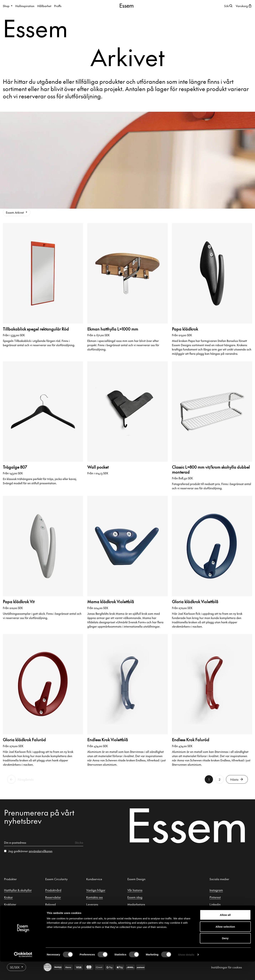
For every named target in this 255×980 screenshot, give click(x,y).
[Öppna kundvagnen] (244, 6)
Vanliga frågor (96, 890)
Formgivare (135, 911)
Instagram (216, 890)
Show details (186, 973)
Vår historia (135, 890)
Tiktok (213, 919)
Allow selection (225, 945)
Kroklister (10, 904)
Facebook (216, 911)
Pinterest (215, 897)
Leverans (92, 904)
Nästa (237, 779)
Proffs (58, 6)
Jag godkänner (30, 851)
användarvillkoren (41, 851)
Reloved (51, 904)
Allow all (225, 933)
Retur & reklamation (99, 911)
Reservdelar (53, 897)
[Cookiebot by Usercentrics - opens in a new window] (23, 973)
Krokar (8, 897)
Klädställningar (14, 911)
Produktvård (53, 890)
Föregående (26, 779)
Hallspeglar (12, 919)
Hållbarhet (44, 6)
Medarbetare (136, 904)
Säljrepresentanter (140, 919)
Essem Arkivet (17, 212)
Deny (225, 957)
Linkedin (215, 904)
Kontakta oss (95, 897)
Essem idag (135, 897)
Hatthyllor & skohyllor (18, 890)
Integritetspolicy (97, 919)
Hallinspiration (25, 6)
